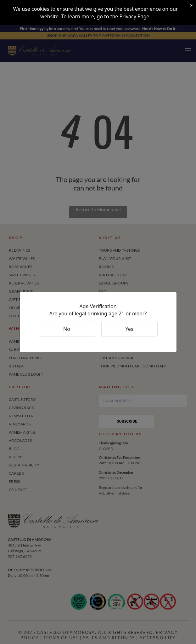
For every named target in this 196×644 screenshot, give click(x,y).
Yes (129, 329)
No (67, 329)
